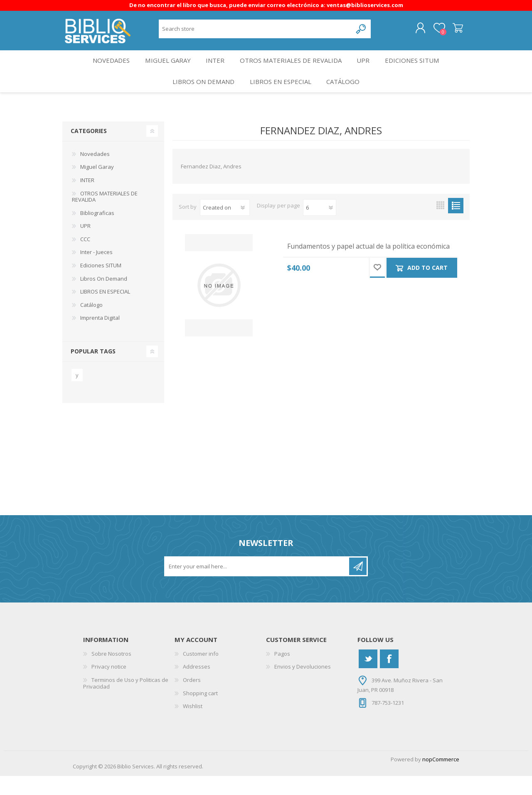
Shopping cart (450, 31)
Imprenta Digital (100, 337)
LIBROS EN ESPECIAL (280, 97)
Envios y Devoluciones (303, 686)
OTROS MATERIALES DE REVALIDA (293, 69)
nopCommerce (441, 778)
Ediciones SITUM (419, 69)
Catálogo (346, 97)
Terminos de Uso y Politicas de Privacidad (126, 702)
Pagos (282, 673)
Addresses (197, 686)
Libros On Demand (201, 97)
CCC (85, 258)
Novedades (105, 69)
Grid (440, 225)
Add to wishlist (377, 287)
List (456, 225)
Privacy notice (109, 686)
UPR (367, 69)
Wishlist (193, 725)
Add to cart (428, 287)
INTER (216, 69)
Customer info (201, 673)
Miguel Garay (165, 69)
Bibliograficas (97, 232)
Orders (192, 699)
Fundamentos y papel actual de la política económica (368, 265)
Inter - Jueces (96, 271)
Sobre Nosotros (111, 673)
